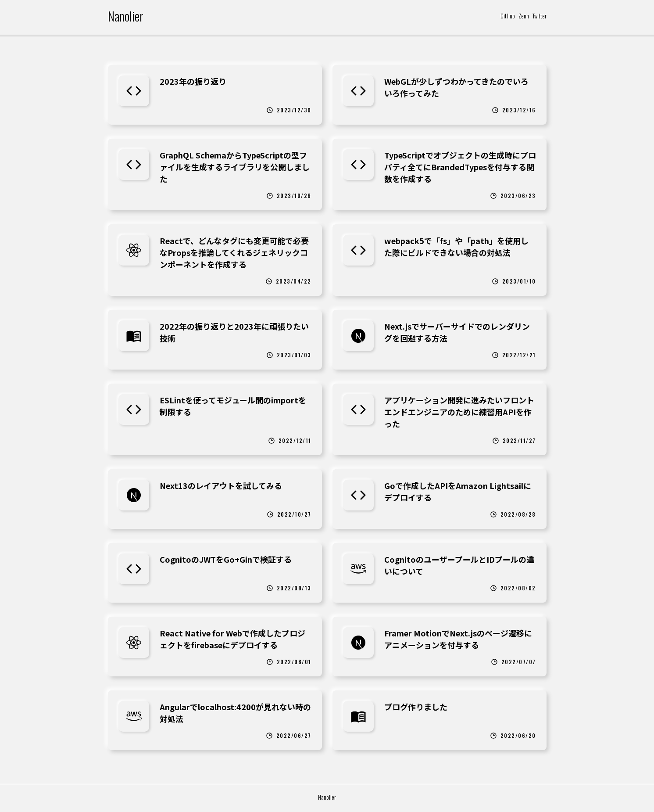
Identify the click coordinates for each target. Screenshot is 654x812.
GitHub (508, 16)
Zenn (524, 16)
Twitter (540, 16)
